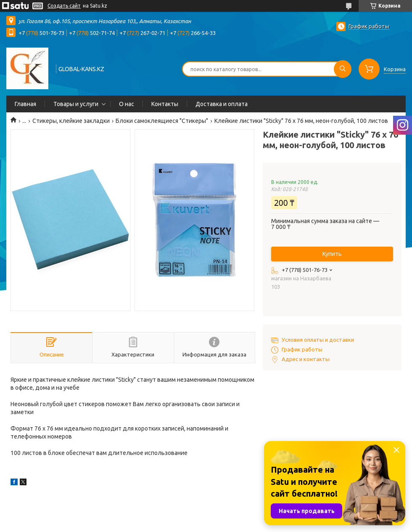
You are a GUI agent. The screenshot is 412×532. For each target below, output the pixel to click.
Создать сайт (64, 6)
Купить (332, 254)
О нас (127, 104)
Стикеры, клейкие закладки (71, 121)
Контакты (165, 104)
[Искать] (343, 69)
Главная (25, 104)
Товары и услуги (76, 104)
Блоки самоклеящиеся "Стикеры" (162, 121)
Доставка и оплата (222, 104)
